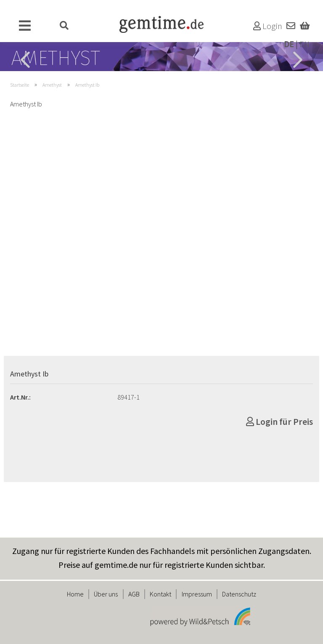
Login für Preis (279, 421)
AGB (134, 594)
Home (75, 594)
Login (268, 26)
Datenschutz (239, 594)
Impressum (197, 594)
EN (304, 44)
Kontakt (160, 594)
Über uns (106, 594)
